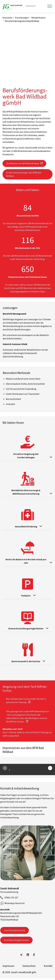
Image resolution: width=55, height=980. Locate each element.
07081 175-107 (11, 898)
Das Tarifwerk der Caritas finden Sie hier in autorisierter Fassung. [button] (26, 701)
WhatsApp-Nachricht (15, 903)
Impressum (8, 966)
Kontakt (48, 966)
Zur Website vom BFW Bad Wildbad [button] (23, 163)
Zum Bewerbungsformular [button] (16, 940)
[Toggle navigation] (50, 6)
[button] (50, 768)
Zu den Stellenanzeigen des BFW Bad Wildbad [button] (24, 174)
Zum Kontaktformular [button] (15, 930)
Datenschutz (29, 966)
